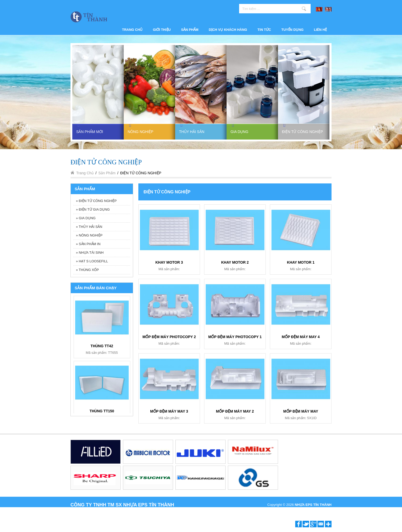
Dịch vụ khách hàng (228, 30)
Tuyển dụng (292, 30)
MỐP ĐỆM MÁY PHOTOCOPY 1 (235, 337)
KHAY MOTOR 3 (169, 262)
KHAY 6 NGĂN (102, 347)
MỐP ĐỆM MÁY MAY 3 (169, 411)
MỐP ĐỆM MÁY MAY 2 (235, 411)
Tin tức (264, 30)
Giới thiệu (162, 30)
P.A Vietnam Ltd (320, 510)
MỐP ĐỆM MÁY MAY (301, 411)
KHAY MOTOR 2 (235, 262)
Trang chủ (132, 30)
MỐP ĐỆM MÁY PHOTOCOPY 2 (169, 337)
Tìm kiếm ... (304, 9)
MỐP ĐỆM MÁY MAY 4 (301, 337)
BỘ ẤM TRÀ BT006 (102, 412)
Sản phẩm (190, 30)
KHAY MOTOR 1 (301, 262)
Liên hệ (320, 30)
